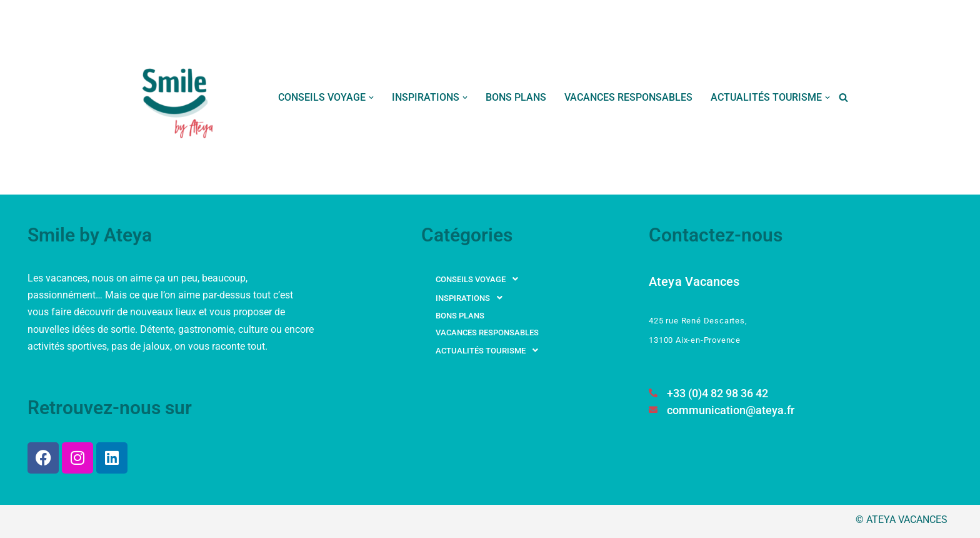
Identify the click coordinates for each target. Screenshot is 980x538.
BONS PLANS (516, 97)
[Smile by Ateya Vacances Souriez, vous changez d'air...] (179, 97)
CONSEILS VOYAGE (480, 279)
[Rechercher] (843, 97)
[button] (371, 98)
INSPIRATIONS (472, 298)
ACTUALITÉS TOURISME (490, 350)
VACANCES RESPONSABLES (628, 97)
